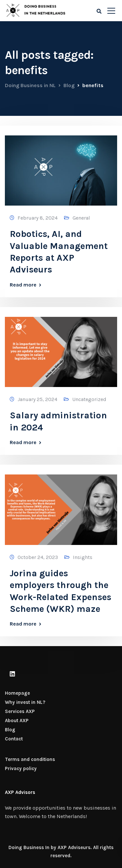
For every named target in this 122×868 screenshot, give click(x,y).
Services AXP (20, 711)
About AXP (17, 721)
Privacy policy (21, 768)
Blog (10, 730)
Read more (23, 285)
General (81, 218)
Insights (83, 557)
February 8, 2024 (38, 218)
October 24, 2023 (38, 557)
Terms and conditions (30, 759)
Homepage (17, 693)
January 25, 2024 (37, 399)
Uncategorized (89, 399)
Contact (14, 739)
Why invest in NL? (25, 702)
